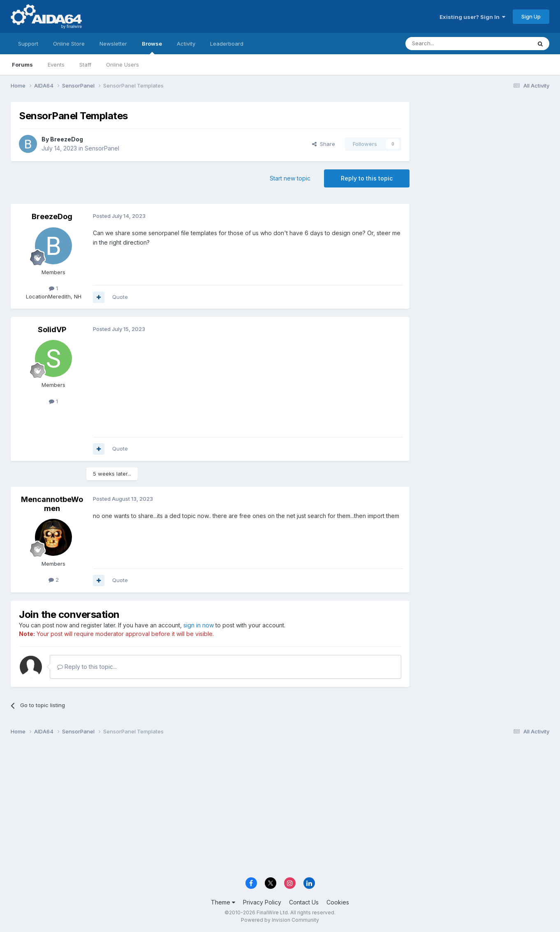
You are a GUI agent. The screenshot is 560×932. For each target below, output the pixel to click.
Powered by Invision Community (280, 920)
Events (56, 65)
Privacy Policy (262, 902)
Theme (223, 902)
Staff (85, 65)
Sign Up (531, 16)
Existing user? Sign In (472, 17)
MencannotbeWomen (52, 504)
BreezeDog (67, 139)
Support (28, 44)
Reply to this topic (367, 178)
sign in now (199, 625)
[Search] (447, 44)
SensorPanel (102, 148)
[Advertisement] (484, 157)
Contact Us (304, 902)
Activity (186, 44)
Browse (152, 47)
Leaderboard (227, 44)
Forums (22, 65)
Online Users (123, 65)
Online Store (69, 44)
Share (324, 144)
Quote (120, 297)
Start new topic (290, 178)
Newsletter (113, 44)
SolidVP (52, 330)
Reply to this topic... (87, 667)
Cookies (338, 902)
